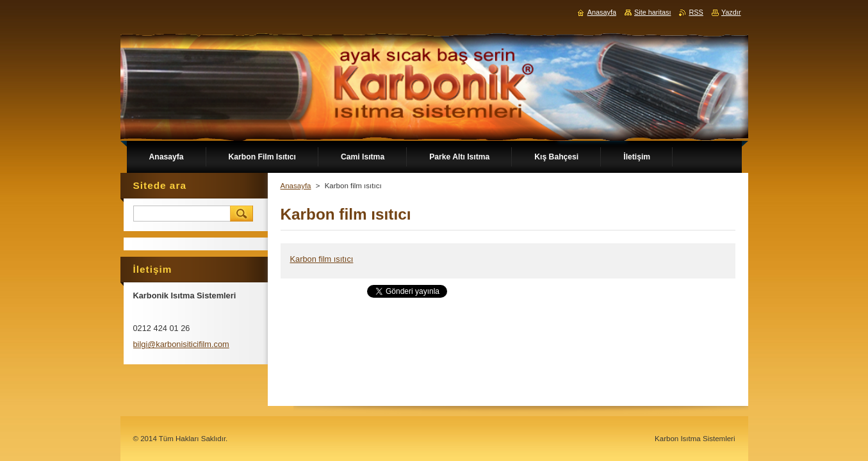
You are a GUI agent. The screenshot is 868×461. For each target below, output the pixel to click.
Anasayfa (296, 186)
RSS (696, 12)
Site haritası (652, 12)
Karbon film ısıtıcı (322, 259)
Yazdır (731, 12)
